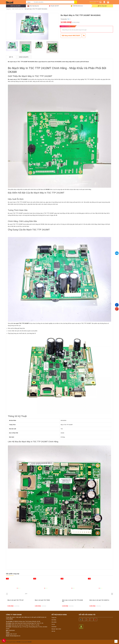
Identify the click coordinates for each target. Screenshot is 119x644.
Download (54, 627)
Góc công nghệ (103, 6)
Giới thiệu (54, 620)
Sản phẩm (54, 622)
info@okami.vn (16, 555)
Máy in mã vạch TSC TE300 (42, 600)
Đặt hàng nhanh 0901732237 (71, 36)
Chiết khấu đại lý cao (78, 6)
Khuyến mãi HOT (55, 6)
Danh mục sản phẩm (16, 6)
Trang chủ (54, 618)
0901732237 (93, 3)
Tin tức (53, 624)
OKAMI (30, 642)
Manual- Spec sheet (56, 629)
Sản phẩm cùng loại (13, 574)
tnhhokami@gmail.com (15, 636)
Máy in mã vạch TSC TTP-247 (16, 600)
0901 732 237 (14, 634)
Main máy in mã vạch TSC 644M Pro (99, 600)
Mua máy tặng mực (34, 6)
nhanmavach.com (18, 558)
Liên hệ (53, 631)
